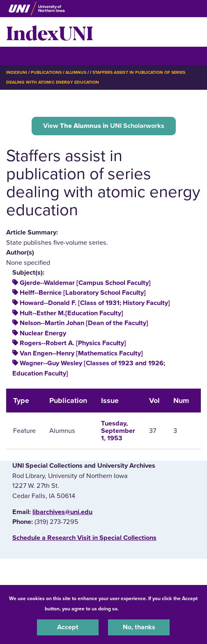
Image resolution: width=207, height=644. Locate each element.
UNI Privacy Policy (142, 609)
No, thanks (139, 627)
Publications (46, 72)
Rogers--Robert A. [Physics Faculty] (73, 343)
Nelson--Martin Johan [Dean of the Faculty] (84, 323)
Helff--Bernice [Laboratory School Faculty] (83, 293)
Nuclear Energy (43, 333)
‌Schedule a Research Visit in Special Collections (84, 538)
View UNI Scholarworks (104, 126)
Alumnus (76, 72)
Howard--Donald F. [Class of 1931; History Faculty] (95, 303)
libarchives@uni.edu (62, 512)
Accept (68, 627)
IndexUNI (50, 32)
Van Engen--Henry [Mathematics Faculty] (81, 353)
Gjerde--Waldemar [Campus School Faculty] (85, 283)
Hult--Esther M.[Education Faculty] (71, 313)
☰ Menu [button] (21, 56)
